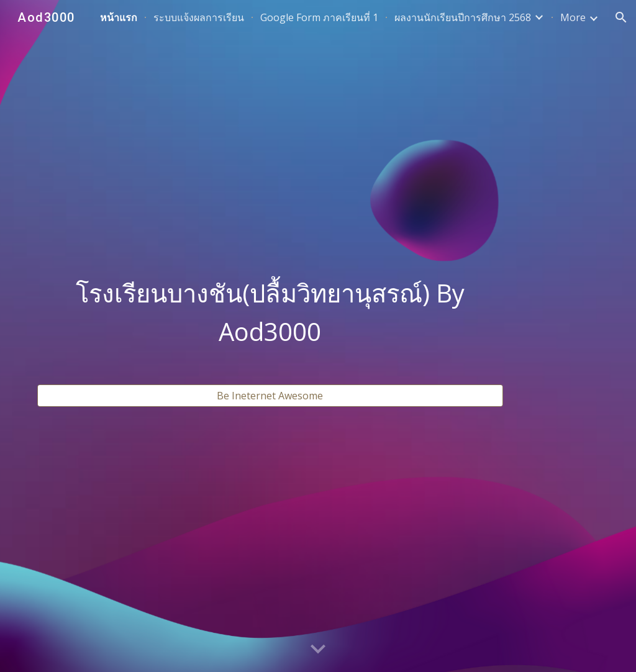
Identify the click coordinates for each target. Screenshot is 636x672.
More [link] (573, 17)
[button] (621, 17)
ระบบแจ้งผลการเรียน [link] (199, 17)
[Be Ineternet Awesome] (270, 396)
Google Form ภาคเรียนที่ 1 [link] (319, 17)
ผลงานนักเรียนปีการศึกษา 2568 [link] (463, 17)
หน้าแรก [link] (119, 17)
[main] (270, 313)
